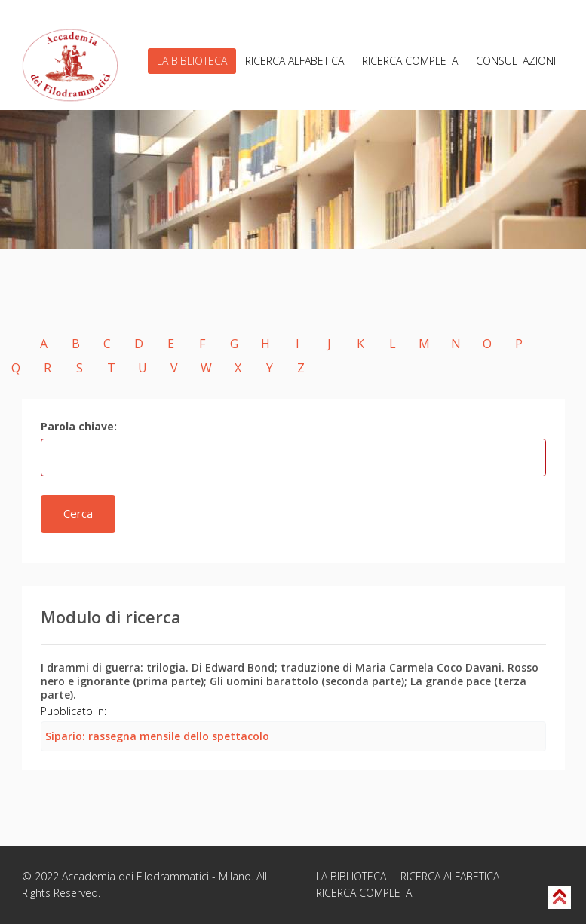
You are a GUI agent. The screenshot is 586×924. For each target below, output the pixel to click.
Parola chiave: (79, 426)
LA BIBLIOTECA (192, 61)
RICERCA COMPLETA (410, 61)
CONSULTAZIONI (516, 61)
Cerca (78, 513)
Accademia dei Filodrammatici (135, 876)
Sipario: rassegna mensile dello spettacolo (157, 736)
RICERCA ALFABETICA (295, 61)
